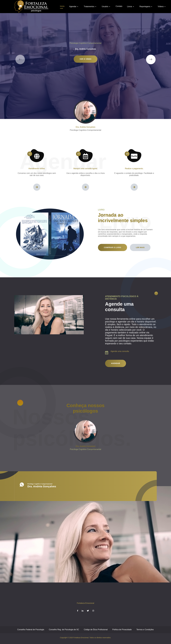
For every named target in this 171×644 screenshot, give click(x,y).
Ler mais (140, 247)
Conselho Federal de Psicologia (31, 630)
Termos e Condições (145, 630)
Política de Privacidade (122, 630)
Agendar (116, 363)
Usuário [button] (106, 7)
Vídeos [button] (162, 7)
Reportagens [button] (146, 7)
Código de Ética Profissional (96, 630)
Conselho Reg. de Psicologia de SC (64, 630)
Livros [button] (131, 7)
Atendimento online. (37, 169)
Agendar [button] (74, 7)
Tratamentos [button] (90, 7)
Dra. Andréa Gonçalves (85, 127)
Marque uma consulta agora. (85, 169)
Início (62, 6)
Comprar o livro (113, 247)
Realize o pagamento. (134, 169)
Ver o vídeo (85, 59)
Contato (119, 6)
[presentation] (20, 59)
